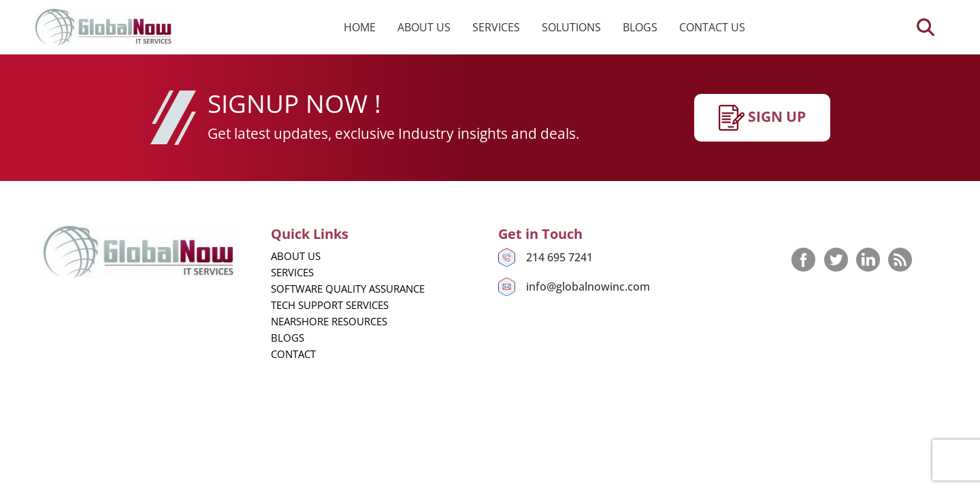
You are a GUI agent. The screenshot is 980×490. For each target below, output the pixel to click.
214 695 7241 (559, 257)
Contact (293, 354)
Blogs (640, 27)
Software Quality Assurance (348, 289)
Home (360, 27)
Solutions (571, 27)
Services (496, 27)
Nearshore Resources (329, 321)
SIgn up (762, 118)
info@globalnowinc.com (588, 287)
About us (424, 27)
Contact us (712, 27)
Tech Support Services (330, 305)
